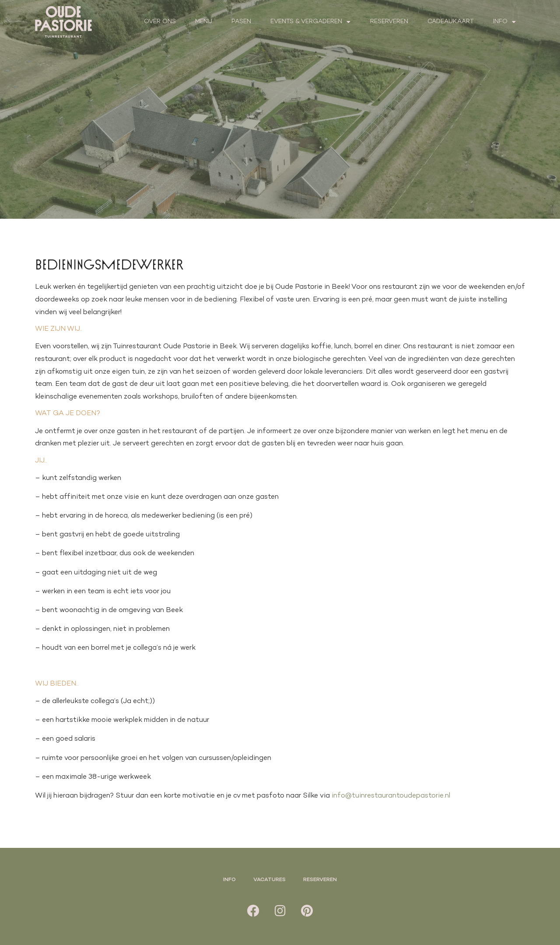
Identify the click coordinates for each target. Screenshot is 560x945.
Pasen (241, 22)
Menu (204, 22)
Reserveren (389, 22)
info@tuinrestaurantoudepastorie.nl (391, 796)
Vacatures (269, 880)
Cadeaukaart (451, 22)
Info (504, 22)
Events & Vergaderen (310, 22)
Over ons (160, 22)
